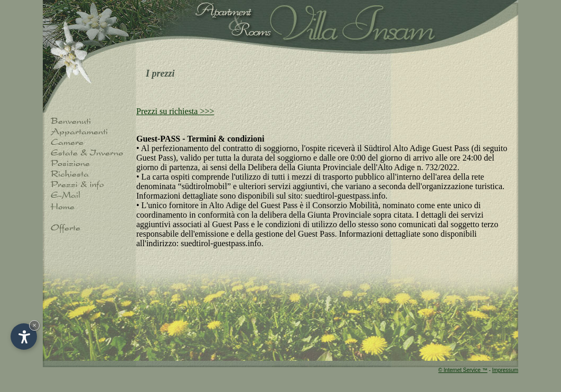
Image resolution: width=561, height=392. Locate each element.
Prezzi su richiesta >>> (175, 111)
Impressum (505, 370)
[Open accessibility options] (24, 337)
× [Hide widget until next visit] (34, 325)
